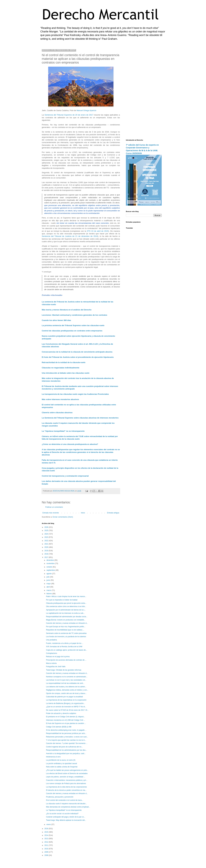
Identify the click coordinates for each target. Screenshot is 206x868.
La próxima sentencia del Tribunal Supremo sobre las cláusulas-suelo (73, 325)
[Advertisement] (144, 92)
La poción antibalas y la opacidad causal (61, 763)
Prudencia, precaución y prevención (60, 797)
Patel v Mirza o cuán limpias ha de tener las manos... (66, 596)
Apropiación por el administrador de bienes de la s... (66, 610)
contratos (103, 315)
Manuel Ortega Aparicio (86, 110)
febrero (49, 594)
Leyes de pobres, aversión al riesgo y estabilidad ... (66, 777)
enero (49, 824)
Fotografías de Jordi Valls (56, 667)
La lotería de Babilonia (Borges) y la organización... (66, 703)
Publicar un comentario (54, 507)
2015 (47, 832)
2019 (47, 551)
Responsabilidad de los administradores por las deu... (67, 750)
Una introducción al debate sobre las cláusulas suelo (66, 373)
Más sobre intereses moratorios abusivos (60, 399)
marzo (49, 590)
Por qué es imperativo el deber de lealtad (62, 600)
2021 (47, 544)
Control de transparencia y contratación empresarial (65, 476)
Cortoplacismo (52, 653)
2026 (47, 527)
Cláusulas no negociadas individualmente (61, 368)
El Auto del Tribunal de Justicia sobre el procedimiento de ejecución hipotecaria (78, 357)
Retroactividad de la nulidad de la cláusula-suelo (64, 362)
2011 (47, 845)
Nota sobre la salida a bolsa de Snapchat (62, 767)
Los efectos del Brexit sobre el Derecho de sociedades (67, 773)
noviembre (51, 563)
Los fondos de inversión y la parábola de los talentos (66, 637)
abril (48, 587)
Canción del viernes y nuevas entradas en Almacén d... (67, 623)
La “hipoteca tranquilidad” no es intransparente (63, 431)
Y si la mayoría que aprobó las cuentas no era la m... (66, 740)
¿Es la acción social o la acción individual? (62, 814)
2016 (47, 829)
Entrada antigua (113, 513)
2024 (47, 534)
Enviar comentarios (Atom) (63, 517)
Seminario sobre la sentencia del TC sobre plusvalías (66, 633)
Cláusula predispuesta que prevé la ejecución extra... (66, 603)
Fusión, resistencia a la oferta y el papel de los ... (65, 643)
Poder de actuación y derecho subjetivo (61, 713)
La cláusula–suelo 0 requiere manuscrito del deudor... (66, 804)
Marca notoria (51, 663)
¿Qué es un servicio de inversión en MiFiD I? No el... (66, 707)
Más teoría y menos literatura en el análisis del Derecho (67, 310)
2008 (47, 855)
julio (48, 577)
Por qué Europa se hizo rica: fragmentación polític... (66, 627)
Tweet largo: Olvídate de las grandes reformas (64, 670)
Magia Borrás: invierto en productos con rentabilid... (66, 620)
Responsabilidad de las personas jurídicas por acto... (66, 733)
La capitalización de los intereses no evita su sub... (65, 613)
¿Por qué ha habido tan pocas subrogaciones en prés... (67, 770)
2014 (47, 835)
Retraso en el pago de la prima (58, 657)
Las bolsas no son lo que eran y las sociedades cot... (66, 680)
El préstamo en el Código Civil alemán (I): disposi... (66, 717)
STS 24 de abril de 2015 (98, 231)
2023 (47, 537)
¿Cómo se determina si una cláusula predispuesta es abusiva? (70, 444)
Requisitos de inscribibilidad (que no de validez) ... (65, 630)
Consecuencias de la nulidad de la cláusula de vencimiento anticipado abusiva (77, 352)
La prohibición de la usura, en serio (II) (61, 760)
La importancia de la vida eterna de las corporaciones (66, 787)
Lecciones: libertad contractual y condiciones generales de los (70, 315)
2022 (47, 541)
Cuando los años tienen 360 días (56, 320)
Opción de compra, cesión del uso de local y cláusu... (66, 693)
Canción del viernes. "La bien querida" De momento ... (67, 743)
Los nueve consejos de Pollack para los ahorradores (66, 783)
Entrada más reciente (51, 513)
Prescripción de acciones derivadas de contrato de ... (66, 660)
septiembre (51, 570)
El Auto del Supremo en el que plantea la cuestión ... (66, 723)
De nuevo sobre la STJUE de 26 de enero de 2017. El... (67, 710)
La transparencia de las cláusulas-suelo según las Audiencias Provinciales (75, 394)
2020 (47, 547)
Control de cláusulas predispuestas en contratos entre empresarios (72, 331)
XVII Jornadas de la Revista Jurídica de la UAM (64, 647)
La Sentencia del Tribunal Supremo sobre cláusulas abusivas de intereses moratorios (80, 418)
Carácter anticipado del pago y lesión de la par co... (66, 817)
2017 (47, 557)
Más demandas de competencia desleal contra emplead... (68, 807)
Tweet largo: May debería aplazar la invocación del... (66, 820)
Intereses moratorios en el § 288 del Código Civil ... (66, 720)
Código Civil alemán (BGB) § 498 (59, 727)
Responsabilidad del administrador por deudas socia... (67, 617)
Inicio (83, 513)
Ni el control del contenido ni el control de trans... (65, 800)
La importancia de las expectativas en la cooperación (66, 700)
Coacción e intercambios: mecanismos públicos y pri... (67, 780)
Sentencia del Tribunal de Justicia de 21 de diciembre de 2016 (70, 236)
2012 (47, 842)
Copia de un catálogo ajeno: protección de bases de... (67, 650)
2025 (47, 531)
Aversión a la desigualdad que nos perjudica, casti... (66, 754)
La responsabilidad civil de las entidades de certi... (65, 683)
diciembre (50, 560)
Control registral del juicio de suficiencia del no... (64, 747)
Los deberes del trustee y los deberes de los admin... (66, 687)
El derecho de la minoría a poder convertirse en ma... (66, 790)
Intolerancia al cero (53, 757)
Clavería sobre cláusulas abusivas (57, 413)
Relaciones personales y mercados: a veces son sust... (67, 737)
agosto (49, 574)
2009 (47, 852)
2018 (47, 554)
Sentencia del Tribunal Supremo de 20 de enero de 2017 (69, 115)
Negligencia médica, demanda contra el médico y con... (67, 690)
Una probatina (51, 640)
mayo (49, 584)
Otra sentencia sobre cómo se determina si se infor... (66, 606)
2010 (47, 849)
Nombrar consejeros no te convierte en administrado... (67, 677)
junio (49, 580)
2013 (47, 839)
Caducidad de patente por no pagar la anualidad (64, 697)
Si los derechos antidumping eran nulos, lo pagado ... (66, 730)
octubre (50, 567)
